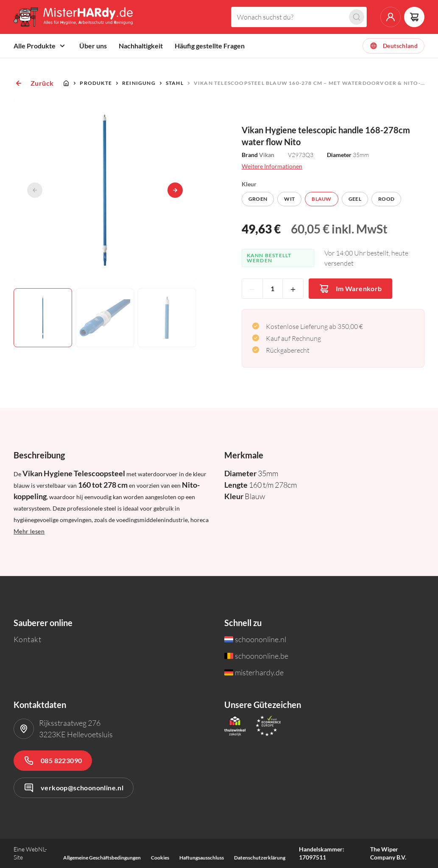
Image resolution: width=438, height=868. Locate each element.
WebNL (35, 849)
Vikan (267, 155)
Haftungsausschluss (202, 858)
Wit (289, 199)
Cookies (160, 858)
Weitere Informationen (272, 166)
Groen (258, 199)
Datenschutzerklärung (260, 858)
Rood (386, 199)
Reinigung (139, 83)
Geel (355, 199)
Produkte (96, 83)
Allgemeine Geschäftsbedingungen (102, 858)
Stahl (175, 83)
